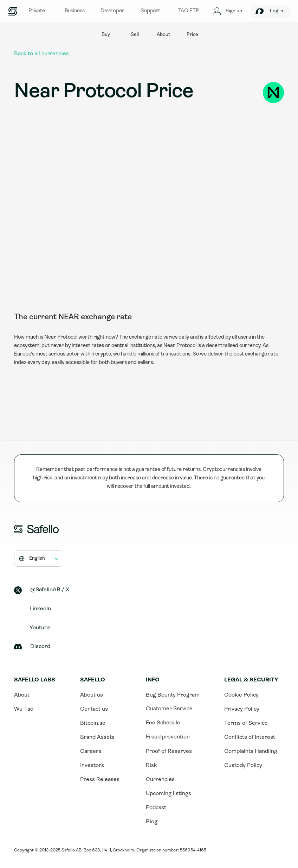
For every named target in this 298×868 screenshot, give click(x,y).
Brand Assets (97, 737)
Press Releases (100, 780)
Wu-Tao (24, 709)
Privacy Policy (242, 709)
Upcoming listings (169, 794)
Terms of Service (246, 723)
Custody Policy (243, 766)
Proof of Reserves (169, 751)
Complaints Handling (251, 751)
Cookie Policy (241, 695)
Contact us (94, 709)
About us (92, 695)
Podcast (156, 808)
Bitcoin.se (93, 723)
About (22, 695)
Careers (91, 751)
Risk (151, 766)
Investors (92, 766)
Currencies (160, 780)
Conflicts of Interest (250, 737)
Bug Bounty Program (173, 695)
